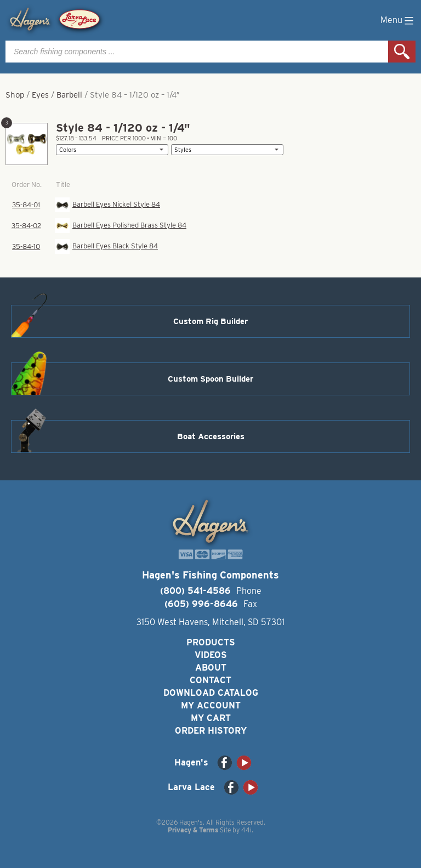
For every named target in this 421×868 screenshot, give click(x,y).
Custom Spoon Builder (210, 379)
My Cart (211, 718)
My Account (211, 705)
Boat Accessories (211, 436)
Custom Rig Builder (210, 321)
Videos (211, 655)
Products (211, 642)
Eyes (40, 95)
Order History (211, 731)
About (211, 668)
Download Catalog (211, 693)
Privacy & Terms (193, 830)
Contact (210, 680)
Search (402, 52)
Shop (15, 95)
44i (246, 830)
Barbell (69, 95)
